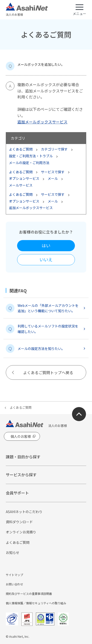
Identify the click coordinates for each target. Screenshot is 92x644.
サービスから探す (21, 475)
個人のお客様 (21, 436)
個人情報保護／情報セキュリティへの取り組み (36, 603)
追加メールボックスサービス (42, 122)
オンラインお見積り (21, 532)
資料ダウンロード (19, 522)
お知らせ (13, 553)
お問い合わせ (14, 584)
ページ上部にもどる (79, 414)
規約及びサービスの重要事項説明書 (29, 594)
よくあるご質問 (21, 407)
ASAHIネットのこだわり (24, 512)
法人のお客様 (27, 10)
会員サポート (17, 493)
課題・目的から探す (23, 457)
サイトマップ (14, 575)
